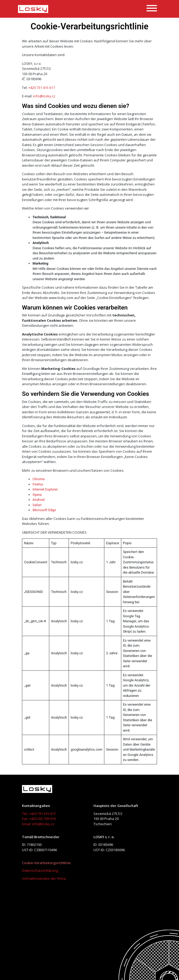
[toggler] (152, 9)
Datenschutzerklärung (40, 870)
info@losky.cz (44, 96)
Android (39, 500)
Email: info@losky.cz (38, 824)
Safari (37, 505)
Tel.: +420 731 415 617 (39, 814)
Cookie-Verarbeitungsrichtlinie (46, 863)
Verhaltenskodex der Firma (44, 878)
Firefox (38, 484)
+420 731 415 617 (42, 88)
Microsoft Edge (44, 510)
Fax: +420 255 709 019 (39, 819)
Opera (37, 495)
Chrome (39, 479)
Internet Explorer (45, 489)
